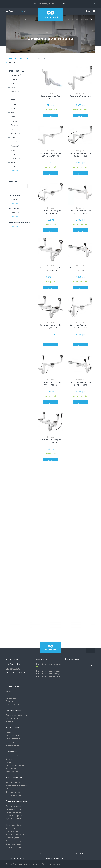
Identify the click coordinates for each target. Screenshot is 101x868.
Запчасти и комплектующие (16, 765)
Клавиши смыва (12, 772)
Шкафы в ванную (12, 789)
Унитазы (9, 692)
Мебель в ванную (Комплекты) (17, 786)
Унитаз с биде (11, 698)
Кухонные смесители (14, 819)
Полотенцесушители (14, 847)
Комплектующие (12, 831)
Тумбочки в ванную (13, 792)
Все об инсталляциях (18, 854)
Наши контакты (13, 660)
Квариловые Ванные (17, 858)
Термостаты (10, 828)
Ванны (8, 732)
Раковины (10, 721)
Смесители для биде (13, 825)
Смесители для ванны (14, 838)
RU (22, 11)
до (17, 186)
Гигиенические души (14, 809)
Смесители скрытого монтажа (17, 822)
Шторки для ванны (13, 739)
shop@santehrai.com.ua (15, 664)
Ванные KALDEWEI (76, 854)
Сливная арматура (13, 759)
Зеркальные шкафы (14, 783)
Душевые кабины (12, 736)
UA (25, 11)
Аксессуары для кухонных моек (18, 715)
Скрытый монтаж (46, 854)
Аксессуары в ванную (14, 841)
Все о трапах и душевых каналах (51, 858)
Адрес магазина (42, 660)
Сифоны (9, 762)
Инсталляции (11, 769)
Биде (8, 695)
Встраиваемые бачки (14, 756)
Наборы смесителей (13, 812)
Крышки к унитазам (13, 704)
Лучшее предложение (46, 4)
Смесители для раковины (15, 816)
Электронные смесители (15, 835)
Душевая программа (14, 806)
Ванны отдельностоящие (15, 742)
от (10, 186)
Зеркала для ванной (13, 795)
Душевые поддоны (13, 745)
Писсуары (10, 701)
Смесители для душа (14, 844)
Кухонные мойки (12, 718)
